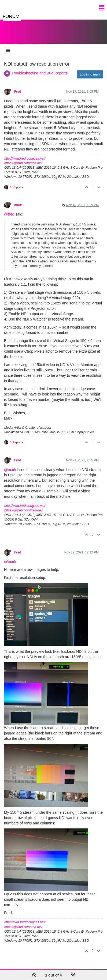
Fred (18, 92)
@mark (10, 470)
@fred (9, 214)
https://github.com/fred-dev (23, 163)
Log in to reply (90, 74)
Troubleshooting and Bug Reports (40, 73)
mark (18, 205)
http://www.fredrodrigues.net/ (25, 159)
